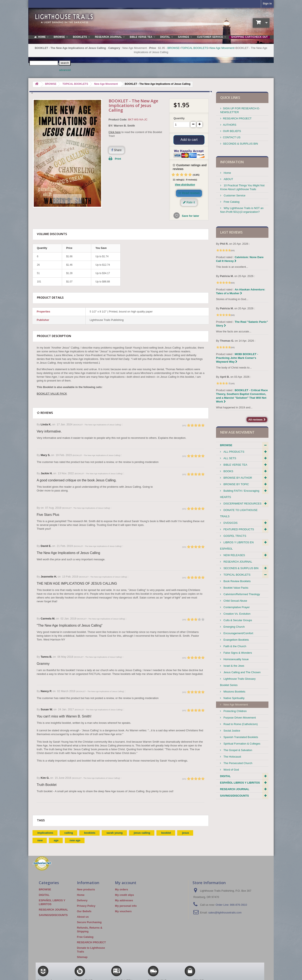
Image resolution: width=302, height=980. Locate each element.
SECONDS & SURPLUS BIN (240, 144)
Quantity (179, 118)
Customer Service (234, 195)
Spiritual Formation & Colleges (241, 744)
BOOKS (228, 471)
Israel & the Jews (234, 666)
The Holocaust (232, 757)
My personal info (126, 907)
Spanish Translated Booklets (240, 737)
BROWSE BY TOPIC (236, 484)
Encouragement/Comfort (238, 633)
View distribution (185, 186)
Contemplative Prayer (236, 607)
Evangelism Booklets (236, 640)
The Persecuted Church (238, 763)
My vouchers (123, 912)
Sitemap (82, 958)
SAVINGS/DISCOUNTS (234, 796)
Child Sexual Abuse (235, 601)
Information (232, 162)
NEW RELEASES (234, 555)
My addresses (124, 901)
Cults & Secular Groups (237, 620)
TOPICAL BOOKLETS (195, 48)
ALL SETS (229, 458)
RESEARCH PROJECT (237, 118)
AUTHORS (230, 125)
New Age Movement (222, 48)
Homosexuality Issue (236, 659)
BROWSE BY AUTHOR (237, 478)
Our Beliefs (84, 912)
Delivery (82, 901)
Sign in (267, 3)
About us (83, 918)
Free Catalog (231, 202)
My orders (121, 890)
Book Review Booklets (237, 581)
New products (86, 890)
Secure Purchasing (89, 923)
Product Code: (118, 120)
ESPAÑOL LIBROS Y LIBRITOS (240, 783)
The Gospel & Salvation (237, 750)
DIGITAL (225, 776)
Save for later (190, 217)
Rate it (189, 203)
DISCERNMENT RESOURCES (242, 504)
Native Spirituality (234, 698)
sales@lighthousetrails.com (225, 914)
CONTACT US (232, 137)
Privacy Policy (86, 907)
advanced (65, 70)
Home (227, 173)
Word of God (231, 770)
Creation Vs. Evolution (237, 614)
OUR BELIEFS (232, 131)
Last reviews (231, 232)
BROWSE (173, 48)
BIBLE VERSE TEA (235, 465)
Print (118, 159)
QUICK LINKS (230, 98)
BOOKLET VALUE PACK (52, 395)
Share (117, 150)
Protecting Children (235, 711)
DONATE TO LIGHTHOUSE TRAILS (239, 513)
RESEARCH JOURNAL (237, 562)
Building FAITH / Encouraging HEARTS (240, 494)
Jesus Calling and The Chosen (242, 672)
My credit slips (124, 896)
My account (126, 884)
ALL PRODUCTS (234, 452)
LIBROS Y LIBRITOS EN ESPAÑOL (237, 546)
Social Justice (231, 731)
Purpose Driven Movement (239, 718)
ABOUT (228, 179)
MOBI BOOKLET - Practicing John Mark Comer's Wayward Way (237, 358)
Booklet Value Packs (236, 588)
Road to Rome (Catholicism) (240, 724)
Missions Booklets (234, 692)
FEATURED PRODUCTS (238, 529)
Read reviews (189, 194)
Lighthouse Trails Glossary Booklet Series (238, 682)
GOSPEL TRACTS (234, 536)
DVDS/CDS (230, 523)
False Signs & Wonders (237, 653)
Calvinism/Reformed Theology (241, 594)
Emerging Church (234, 627)
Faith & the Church (234, 646)
